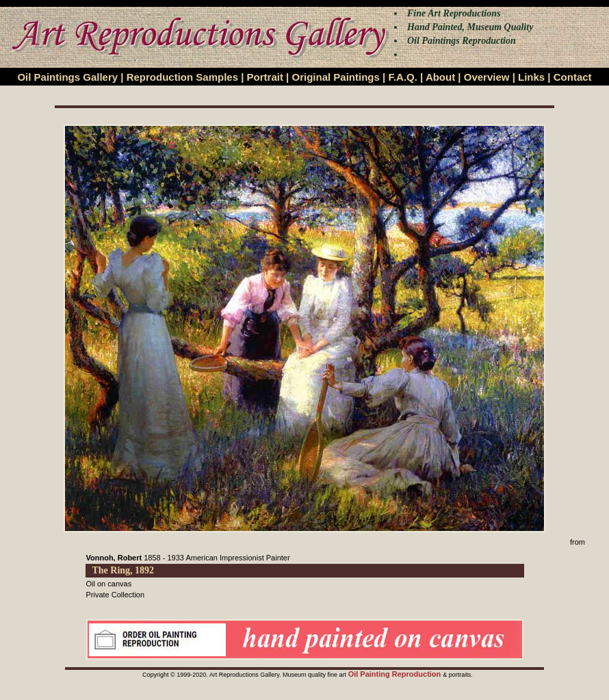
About (440, 77)
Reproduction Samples (182, 77)
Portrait (265, 77)
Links (531, 77)
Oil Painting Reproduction (396, 674)
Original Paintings (335, 77)
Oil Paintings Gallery (67, 77)
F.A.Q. (403, 77)
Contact (573, 77)
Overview (487, 77)
